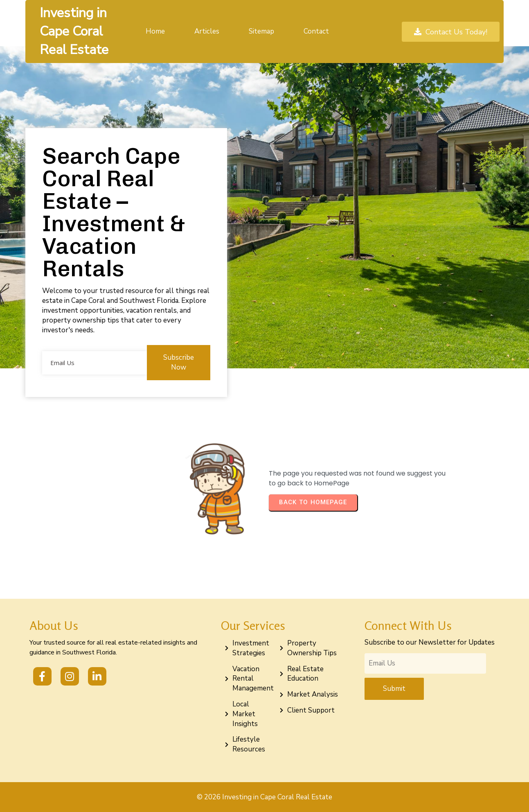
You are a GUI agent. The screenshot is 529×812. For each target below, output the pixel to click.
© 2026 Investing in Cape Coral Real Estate (264, 797)
